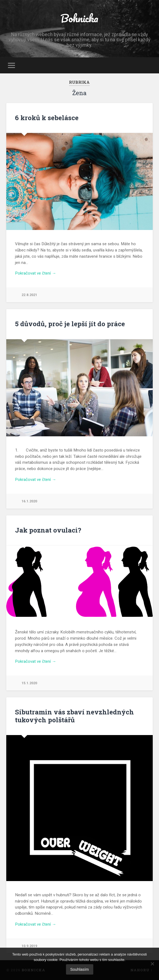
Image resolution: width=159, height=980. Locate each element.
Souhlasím (80, 969)
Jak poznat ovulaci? (48, 530)
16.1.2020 (29, 501)
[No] (152, 964)
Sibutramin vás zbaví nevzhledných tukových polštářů (74, 716)
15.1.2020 (29, 683)
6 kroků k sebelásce (47, 118)
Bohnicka (79, 18)
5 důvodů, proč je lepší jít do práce (70, 324)
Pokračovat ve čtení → (35, 273)
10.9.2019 (29, 946)
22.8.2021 (29, 295)
